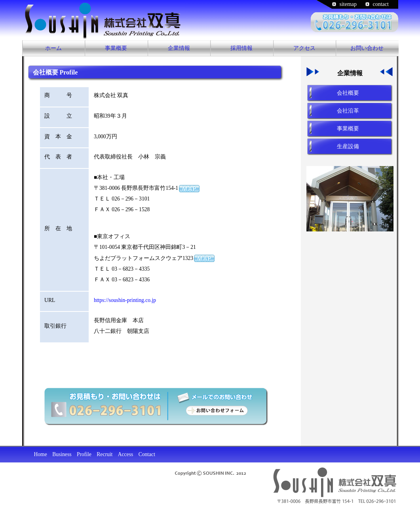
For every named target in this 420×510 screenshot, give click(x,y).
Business (62, 454)
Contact (147, 454)
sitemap (348, 4)
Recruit (105, 454)
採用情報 (241, 48)
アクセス (304, 48)
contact (381, 4)
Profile (84, 454)
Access (126, 454)
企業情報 (179, 48)
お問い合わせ (367, 48)
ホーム (53, 48)
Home (41, 454)
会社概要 (348, 93)
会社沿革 (348, 111)
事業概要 (116, 48)
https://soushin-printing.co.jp (125, 300)
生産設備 (348, 146)
